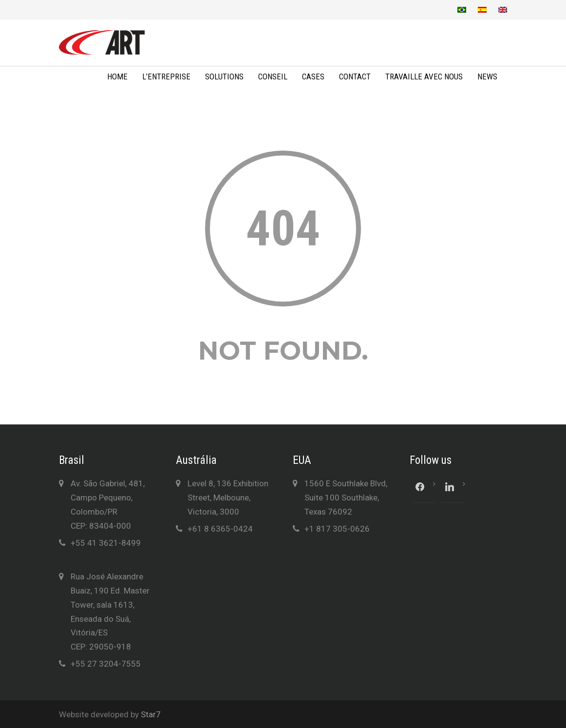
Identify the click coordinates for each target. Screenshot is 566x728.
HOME (117, 77)
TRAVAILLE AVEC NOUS (424, 77)
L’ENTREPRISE (166, 77)
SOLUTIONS (224, 77)
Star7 (151, 714)
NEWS (487, 77)
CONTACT (355, 77)
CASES (313, 77)
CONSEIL (273, 77)
